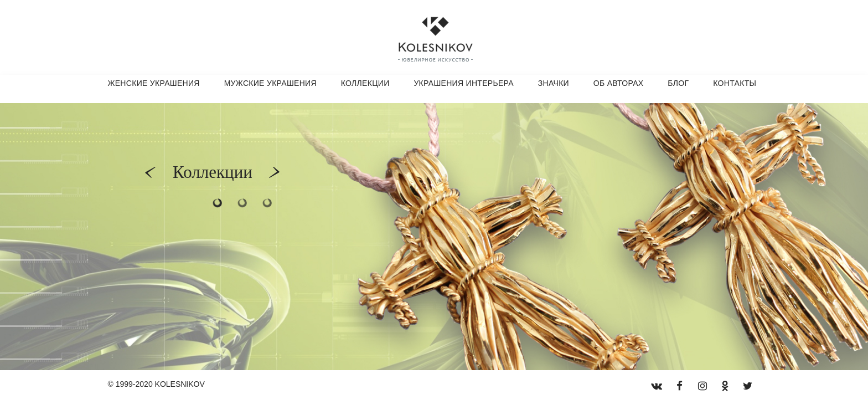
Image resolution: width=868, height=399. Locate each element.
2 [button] (242, 203)
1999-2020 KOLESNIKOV (160, 384)
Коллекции (365, 83)
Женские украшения (154, 83)
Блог (678, 83)
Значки (554, 83)
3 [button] (267, 203)
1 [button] (217, 203)
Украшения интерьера (464, 83)
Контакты (735, 83)
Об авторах (619, 83)
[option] (434, 237)
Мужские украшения (270, 83)
